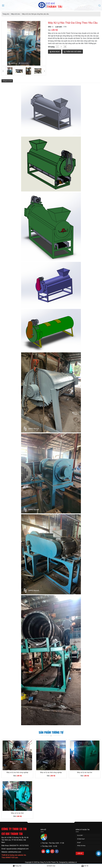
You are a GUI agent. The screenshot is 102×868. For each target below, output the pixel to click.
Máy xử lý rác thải (17, 813)
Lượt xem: (59, 27)
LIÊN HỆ (80, 853)
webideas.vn (73, 862)
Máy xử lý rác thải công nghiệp (17, 772)
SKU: (50, 27)
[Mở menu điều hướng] (3, 5)
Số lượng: (51, 47)
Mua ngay (55, 52)
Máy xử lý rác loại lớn (85, 772)
